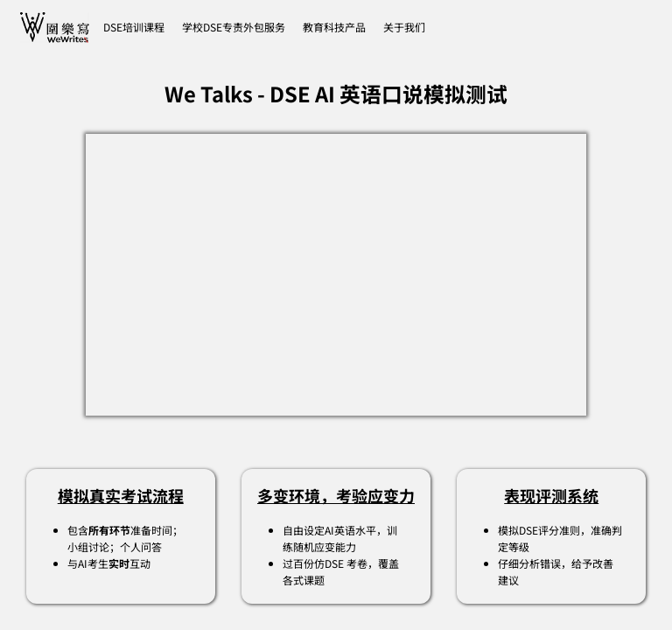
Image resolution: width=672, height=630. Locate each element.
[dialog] (639, 595)
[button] (404, 27)
